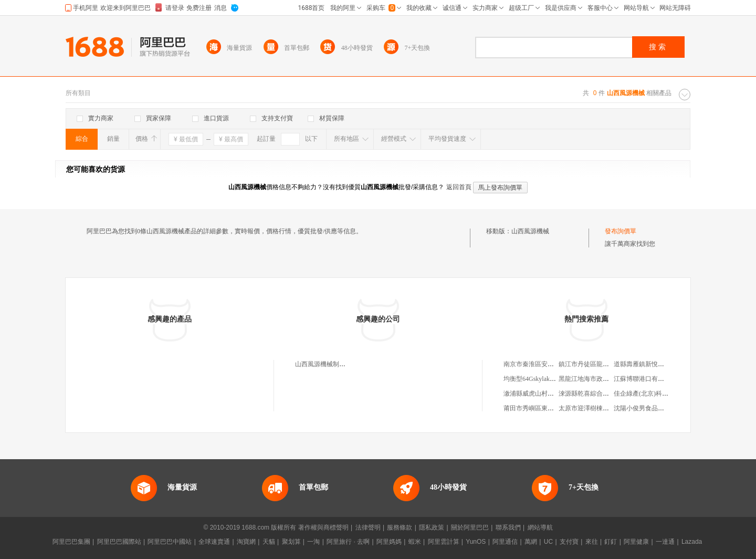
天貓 (269, 542)
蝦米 (415, 542)
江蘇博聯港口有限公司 (645, 379)
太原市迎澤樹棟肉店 (587, 408)
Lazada (692, 542)
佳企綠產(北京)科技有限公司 (654, 394)
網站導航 (540, 527)
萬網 (531, 542)
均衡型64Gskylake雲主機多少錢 (547, 379)
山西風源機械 (530, 231)
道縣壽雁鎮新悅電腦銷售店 (652, 364)
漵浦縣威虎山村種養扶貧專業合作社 (554, 394)
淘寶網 (246, 542)
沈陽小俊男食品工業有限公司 (655, 408)
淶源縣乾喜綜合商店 (587, 394)
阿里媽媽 (389, 542)
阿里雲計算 (444, 542)
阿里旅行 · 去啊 (348, 542)
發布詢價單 (621, 231)
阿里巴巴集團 (71, 542)
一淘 (313, 542)
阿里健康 (636, 542)
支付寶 (569, 542)
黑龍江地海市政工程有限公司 (600, 379)
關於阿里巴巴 (470, 527)
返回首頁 (459, 187)
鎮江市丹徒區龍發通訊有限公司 (603, 364)
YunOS (476, 542)
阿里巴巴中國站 (170, 542)
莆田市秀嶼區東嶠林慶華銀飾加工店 (554, 408)
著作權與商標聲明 (323, 527)
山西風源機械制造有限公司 (333, 364)
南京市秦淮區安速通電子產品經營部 (554, 364)
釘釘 (611, 542)
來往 (592, 542)
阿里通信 (505, 542)
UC (548, 542)
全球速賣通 (214, 542)
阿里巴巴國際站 (119, 542)
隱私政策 (432, 527)
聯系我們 (508, 527)
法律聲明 (368, 527)
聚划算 (291, 542)
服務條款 (400, 527)
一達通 (665, 542)
